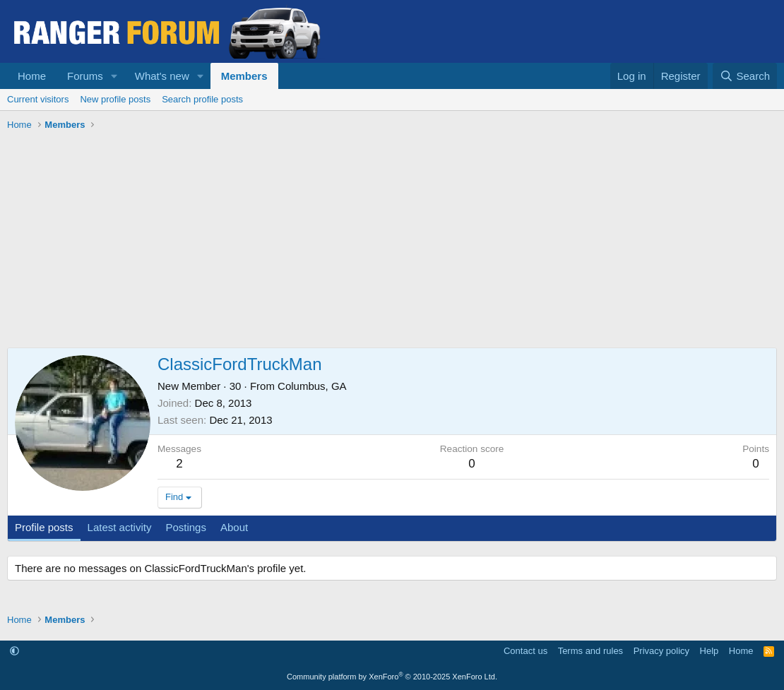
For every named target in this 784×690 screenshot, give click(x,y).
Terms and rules (590, 651)
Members (244, 76)
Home (32, 76)
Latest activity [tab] (120, 527)
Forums (85, 76)
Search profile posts (202, 99)
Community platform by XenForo (392, 677)
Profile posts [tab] (44, 527)
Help (709, 651)
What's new (162, 76)
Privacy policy (661, 651)
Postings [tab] (186, 527)
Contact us (525, 651)
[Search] (745, 76)
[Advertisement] (392, 242)
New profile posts (115, 99)
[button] (114, 76)
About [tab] (234, 527)
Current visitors (38, 99)
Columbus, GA (312, 386)
